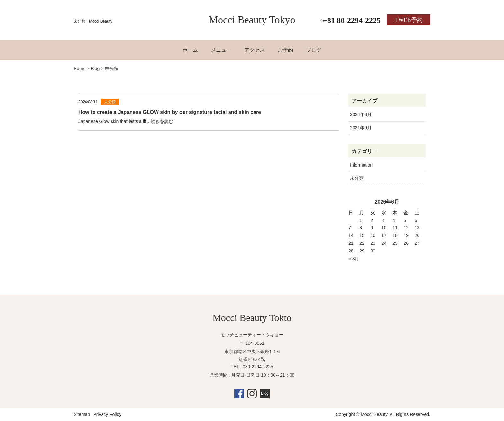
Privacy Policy (107, 414)
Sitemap (82, 414)
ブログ (314, 50)
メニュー (221, 50)
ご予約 (285, 50)
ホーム (190, 50)
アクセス (255, 50)
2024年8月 (361, 114)
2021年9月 (361, 128)
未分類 (357, 178)
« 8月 (354, 259)
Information (361, 165)
